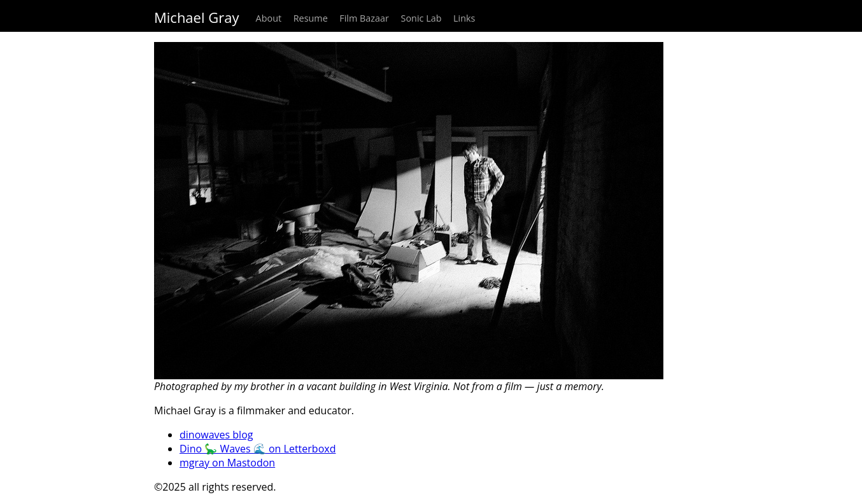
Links (464, 18)
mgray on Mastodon (227, 463)
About (269, 18)
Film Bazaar (364, 18)
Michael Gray (196, 17)
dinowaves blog (216, 435)
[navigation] (431, 16)
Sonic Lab (421, 18)
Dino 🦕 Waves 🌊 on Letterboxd (258, 449)
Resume (311, 18)
